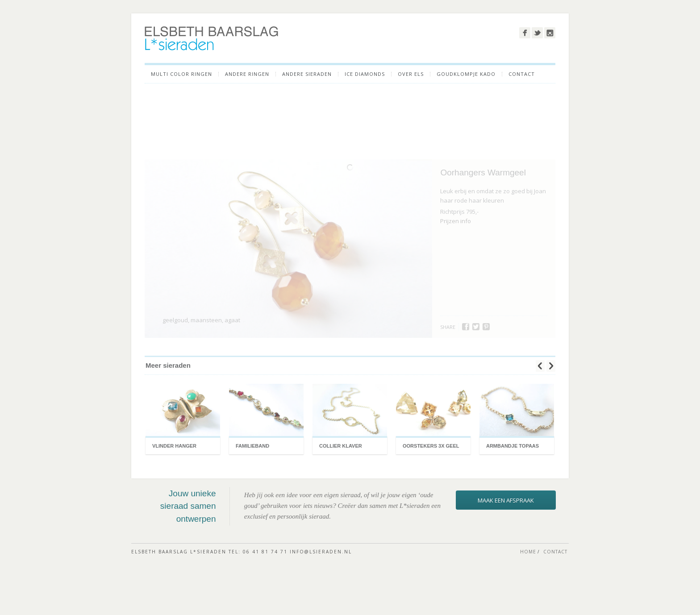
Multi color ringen (181, 74)
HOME (528, 579)
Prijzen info (456, 235)
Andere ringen (247, 74)
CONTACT (522, 74)
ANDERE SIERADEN (307, 74)
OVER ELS (411, 74)
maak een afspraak (506, 528)
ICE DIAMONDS (365, 74)
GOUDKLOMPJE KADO (466, 74)
